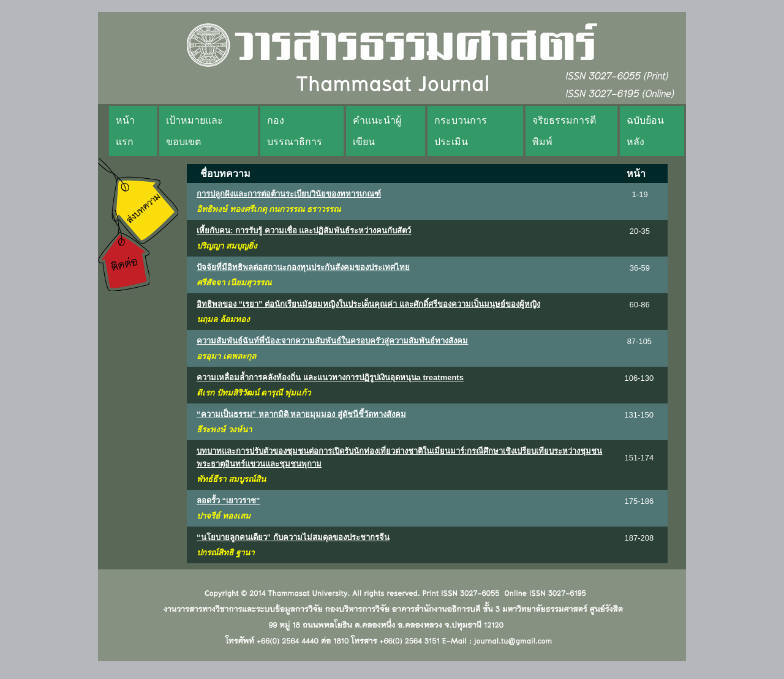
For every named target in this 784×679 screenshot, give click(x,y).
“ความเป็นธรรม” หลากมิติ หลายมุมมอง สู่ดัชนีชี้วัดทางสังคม (301, 414)
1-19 (640, 194)
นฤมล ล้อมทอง (223, 319)
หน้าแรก (125, 131)
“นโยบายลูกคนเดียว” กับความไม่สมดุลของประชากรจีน (293, 537)
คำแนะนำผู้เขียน (377, 131)
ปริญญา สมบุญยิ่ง (227, 246)
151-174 (639, 458)
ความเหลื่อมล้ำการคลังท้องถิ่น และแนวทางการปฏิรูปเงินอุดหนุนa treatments (330, 377)
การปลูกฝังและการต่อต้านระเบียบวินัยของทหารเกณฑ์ (289, 194)
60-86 (639, 305)
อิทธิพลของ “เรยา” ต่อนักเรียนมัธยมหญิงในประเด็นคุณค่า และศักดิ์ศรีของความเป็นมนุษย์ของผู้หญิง (368, 304)
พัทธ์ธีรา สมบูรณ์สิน (231, 479)
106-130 (639, 378)
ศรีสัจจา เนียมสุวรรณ (234, 283)
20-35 (640, 231)
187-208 (639, 538)
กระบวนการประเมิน (461, 131)
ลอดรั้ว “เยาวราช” (228, 501)
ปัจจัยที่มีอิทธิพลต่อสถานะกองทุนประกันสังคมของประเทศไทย (303, 267)
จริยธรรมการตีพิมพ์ (564, 131)
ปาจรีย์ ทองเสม (224, 516)
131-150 (639, 415)
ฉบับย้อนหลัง (645, 131)
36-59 (640, 268)
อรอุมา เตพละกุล (226, 356)
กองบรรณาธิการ (295, 131)
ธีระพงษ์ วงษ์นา (224, 430)
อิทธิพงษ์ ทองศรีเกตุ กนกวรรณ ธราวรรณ (269, 209)
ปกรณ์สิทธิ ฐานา (225, 553)
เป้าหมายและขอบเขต (194, 131)
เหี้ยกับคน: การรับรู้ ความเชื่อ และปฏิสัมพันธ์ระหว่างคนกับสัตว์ (304, 231)
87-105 (639, 341)
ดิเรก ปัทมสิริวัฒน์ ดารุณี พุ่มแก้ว (254, 393)
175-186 (639, 501)
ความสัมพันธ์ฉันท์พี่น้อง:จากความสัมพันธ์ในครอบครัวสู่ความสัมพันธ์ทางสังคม (332, 341)
